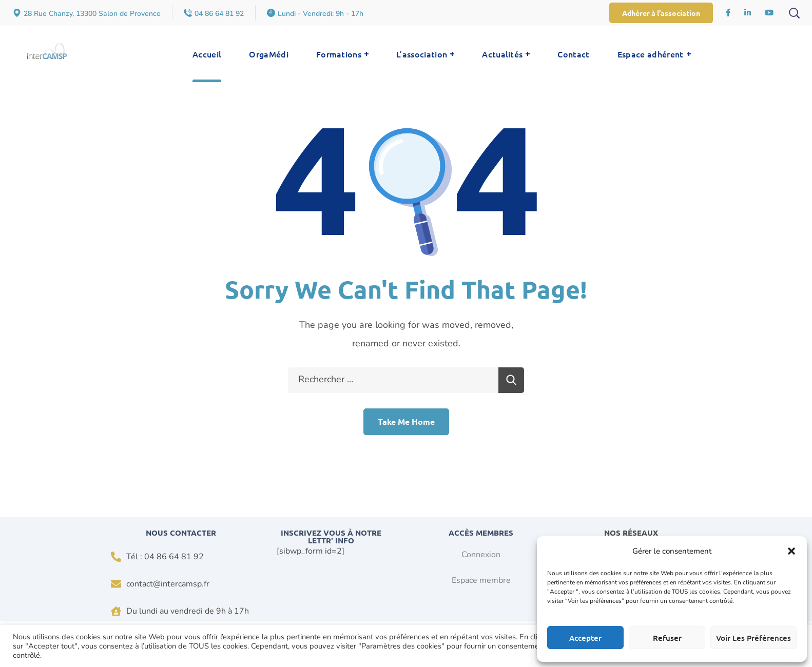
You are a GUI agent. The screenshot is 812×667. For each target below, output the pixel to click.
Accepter (585, 638)
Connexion (481, 555)
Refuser (667, 638)
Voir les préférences (753, 638)
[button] (791, 551)
